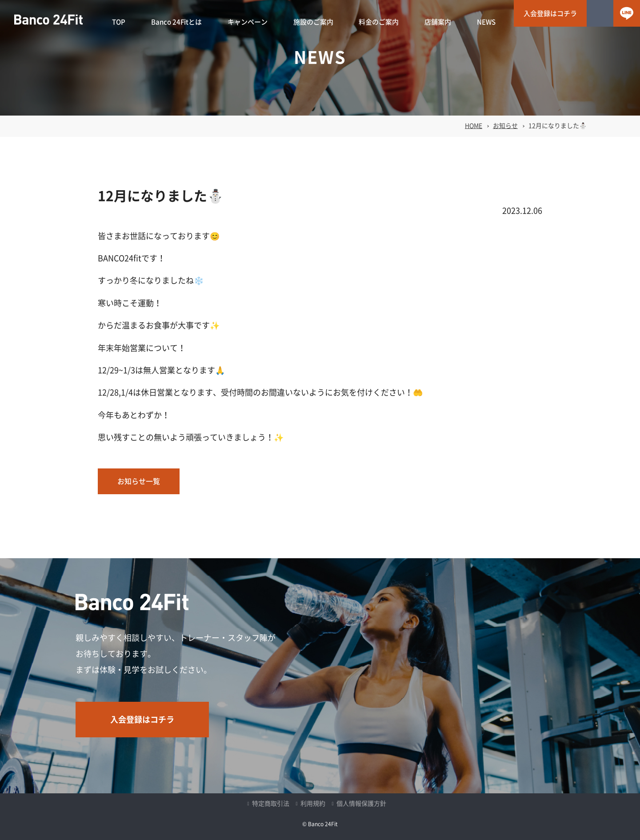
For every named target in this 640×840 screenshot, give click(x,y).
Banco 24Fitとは (176, 22)
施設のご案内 (313, 22)
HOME (474, 126)
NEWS (486, 22)
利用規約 (313, 804)
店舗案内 (438, 22)
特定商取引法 (271, 804)
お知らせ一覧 (139, 481)
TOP (119, 22)
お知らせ (505, 126)
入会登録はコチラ (550, 14)
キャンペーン (248, 22)
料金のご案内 (379, 22)
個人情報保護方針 (361, 804)
